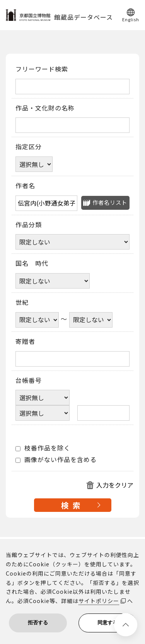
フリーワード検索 (42, 69)
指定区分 (29, 147)
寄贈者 (25, 342)
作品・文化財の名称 (45, 108)
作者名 (25, 186)
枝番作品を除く (43, 448)
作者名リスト (110, 202)
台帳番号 (29, 381)
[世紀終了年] (91, 320)
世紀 (22, 302)
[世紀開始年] (37, 320)
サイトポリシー (99, 601)
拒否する (38, 623)
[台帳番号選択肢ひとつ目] (43, 398)
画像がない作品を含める (56, 460)
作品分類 (29, 225)
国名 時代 (32, 263)
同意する (107, 623)
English (131, 19)
